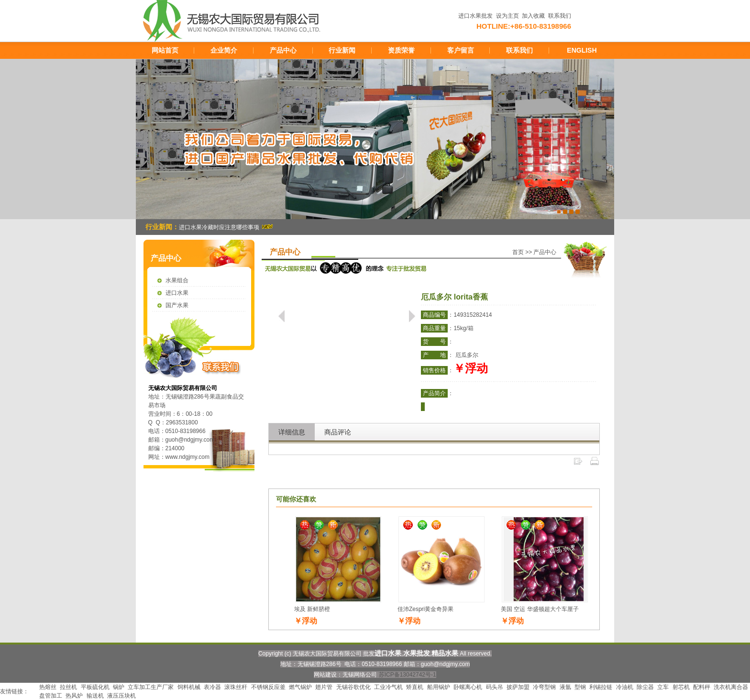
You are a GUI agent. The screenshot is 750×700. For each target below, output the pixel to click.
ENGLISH (582, 50)
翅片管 (324, 687)
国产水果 (177, 305)
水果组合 (177, 280)
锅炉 (119, 687)
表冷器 (212, 687)
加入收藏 (533, 16)
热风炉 (74, 696)
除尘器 (645, 687)
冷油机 (625, 687)
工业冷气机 (388, 687)
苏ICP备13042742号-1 (408, 675)
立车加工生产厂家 (151, 687)
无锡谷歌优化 (353, 687)
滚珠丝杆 (236, 687)
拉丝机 (68, 687)
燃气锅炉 (300, 687)
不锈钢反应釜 (268, 687)
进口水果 (177, 293)
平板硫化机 (95, 687)
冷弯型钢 (544, 687)
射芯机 (681, 687)
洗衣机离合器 (731, 687)
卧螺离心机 (468, 687)
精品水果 (445, 653)
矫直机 (415, 687)
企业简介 (224, 50)
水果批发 (417, 653)
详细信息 (292, 432)
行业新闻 (342, 50)
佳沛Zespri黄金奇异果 (425, 609)
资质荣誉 (401, 50)
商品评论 (338, 432)
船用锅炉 (439, 687)
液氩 (565, 687)
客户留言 (461, 50)
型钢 (580, 687)
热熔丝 (48, 687)
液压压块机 (121, 696)
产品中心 (283, 50)
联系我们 (560, 16)
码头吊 (495, 687)
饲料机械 (189, 687)
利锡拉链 (601, 687)
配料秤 (702, 687)
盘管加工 (51, 696)
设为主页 (507, 16)
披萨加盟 (518, 687)
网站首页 (165, 50)
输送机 (95, 696)
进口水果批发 (475, 16)
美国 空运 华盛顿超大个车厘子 (540, 609)
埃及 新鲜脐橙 (312, 609)
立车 (663, 687)
